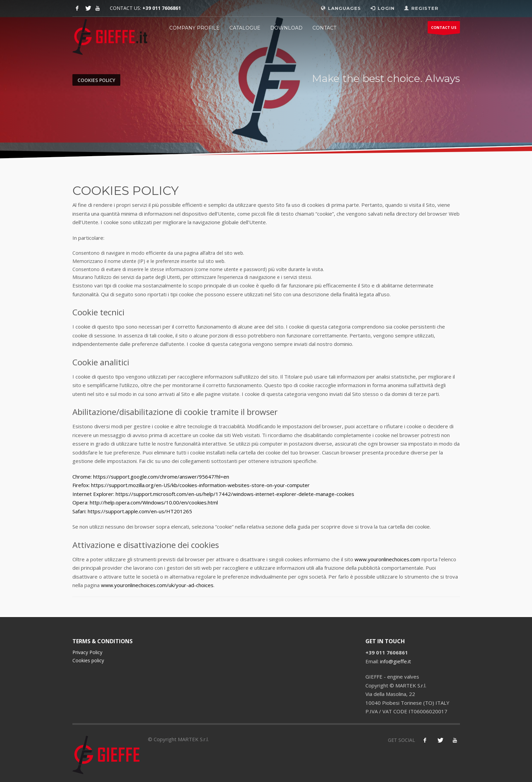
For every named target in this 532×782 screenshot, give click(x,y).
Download (286, 28)
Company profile (194, 28)
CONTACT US (444, 29)
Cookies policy (88, 660)
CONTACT (324, 28)
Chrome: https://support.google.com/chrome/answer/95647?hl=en (151, 477)
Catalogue (245, 28)
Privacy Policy (87, 652)
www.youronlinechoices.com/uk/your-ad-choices (157, 585)
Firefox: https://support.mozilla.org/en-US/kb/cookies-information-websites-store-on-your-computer (191, 485)
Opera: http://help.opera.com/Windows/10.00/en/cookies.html (145, 502)
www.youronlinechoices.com (387, 559)
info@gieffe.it (396, 661)
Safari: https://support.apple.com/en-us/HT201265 (132, 511)
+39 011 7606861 (162, 8)
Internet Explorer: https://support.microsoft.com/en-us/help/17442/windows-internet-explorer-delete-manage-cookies (213, 494)
